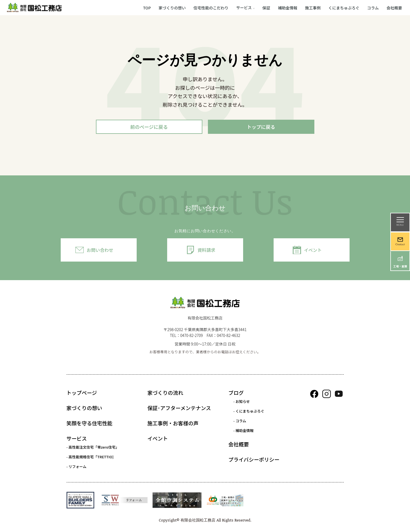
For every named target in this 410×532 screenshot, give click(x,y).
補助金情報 (288, 7)
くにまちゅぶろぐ (344, 7)
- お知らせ (242, 402)
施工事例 (313, 7)
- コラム (240, 422)
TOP (147, 7)
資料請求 (206, 251)
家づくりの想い (172, 7)
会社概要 (394, 7)
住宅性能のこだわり (211, 7)
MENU (400, 222)
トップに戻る (261, 127)
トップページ (82, 393)
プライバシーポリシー (254, 460)
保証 (266, 7)
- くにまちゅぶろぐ (249, 412)
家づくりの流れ (165, 393)
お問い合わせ (100, 251)
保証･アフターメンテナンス (179, 409)
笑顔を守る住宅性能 (90, 424)
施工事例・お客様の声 (173, 424)
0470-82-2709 (192, 336)
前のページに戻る (149, 127)
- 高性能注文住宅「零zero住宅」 (93, 448)
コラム (373, 7)
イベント (313, 251)
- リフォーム (77, 467)
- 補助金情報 (244, 431)
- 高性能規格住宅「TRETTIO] (90, 458)
